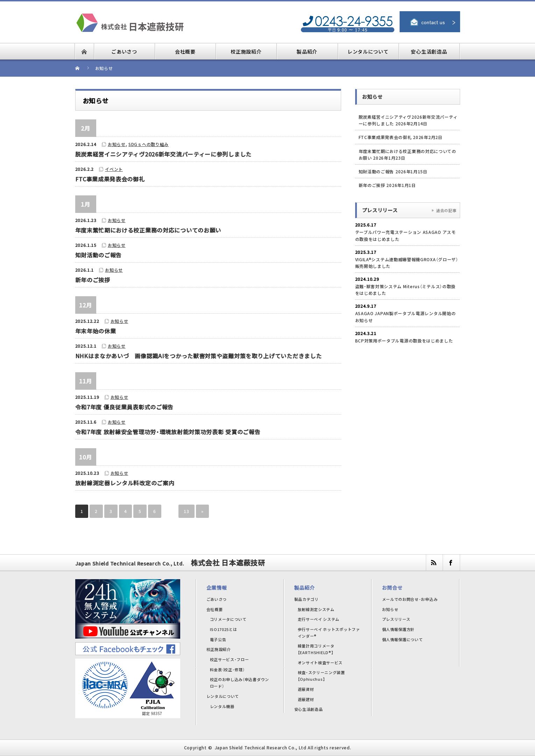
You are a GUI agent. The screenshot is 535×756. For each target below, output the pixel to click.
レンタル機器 (222, 706)
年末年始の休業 (96, 331)
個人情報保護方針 (399, 629)
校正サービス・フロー (230, 659)
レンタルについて (223, 696)
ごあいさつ (217, 599)
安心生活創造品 (309, 709)
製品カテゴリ (307, 599)
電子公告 (218, 639)
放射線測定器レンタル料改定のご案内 (125, 483)
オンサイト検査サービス (320, 663)
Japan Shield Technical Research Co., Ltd (261, 747)
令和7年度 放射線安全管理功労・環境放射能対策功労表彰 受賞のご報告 (168, 432)
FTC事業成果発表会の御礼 (110, 179)
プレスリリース (396, 619)
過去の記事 (446, 210)
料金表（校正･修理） (227, 670)
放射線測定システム (316, 609)
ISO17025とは (224, 629)
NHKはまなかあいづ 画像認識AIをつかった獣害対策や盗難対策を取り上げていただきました (199, 356)
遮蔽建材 (306, 699)
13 (186, 511)
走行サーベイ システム (319, 619)
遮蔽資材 (306, 689)
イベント (114, 169)
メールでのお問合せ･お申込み (410, 599)
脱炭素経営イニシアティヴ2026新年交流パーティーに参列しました (163, 154)
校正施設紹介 (219, 649)
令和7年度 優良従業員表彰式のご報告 (125, 407)
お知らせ (117, 144)
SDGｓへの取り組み (149, 144)
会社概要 (215, 609)
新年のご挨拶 (93, 280)
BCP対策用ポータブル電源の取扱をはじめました (404, 341)
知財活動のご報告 (99, 255)
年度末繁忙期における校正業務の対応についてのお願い (148, 230)
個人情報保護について (403, 639)
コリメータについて (228, 619)
